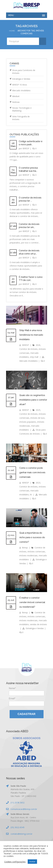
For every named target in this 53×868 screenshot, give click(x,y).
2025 (38, 410)
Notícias (16, 102)
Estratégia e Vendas (21, 79)
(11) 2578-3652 (18, 803)
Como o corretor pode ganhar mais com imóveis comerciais (33, 472)
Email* (12, 698)
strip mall (34, 357)
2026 (38, 345)
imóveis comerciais (36, 552)
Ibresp (25, 548)
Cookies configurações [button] (15, 862)
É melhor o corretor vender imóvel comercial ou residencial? (33, 602)
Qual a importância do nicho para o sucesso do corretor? (32, 537)
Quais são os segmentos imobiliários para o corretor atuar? (32, 400)
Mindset (16, 96)
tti (31, 495)
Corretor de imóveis (28, 349)
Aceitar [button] (32, 861)
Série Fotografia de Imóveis (21, 118)
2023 (38, 483)
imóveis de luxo (38, 418)
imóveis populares (28, 422)
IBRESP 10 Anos (20, 85)
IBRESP (26, 148)
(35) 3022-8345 (18, 827)
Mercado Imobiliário (21, 90)
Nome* (12, 688)
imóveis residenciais (28, 555)
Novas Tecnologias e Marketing (22, 109)
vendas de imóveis (38, 624)
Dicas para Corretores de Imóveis (24, 72)
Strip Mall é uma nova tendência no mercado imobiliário (31, 335)
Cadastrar (26, 714)
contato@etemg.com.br (21, 834)
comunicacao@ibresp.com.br (24, 809)
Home (12, 31)
